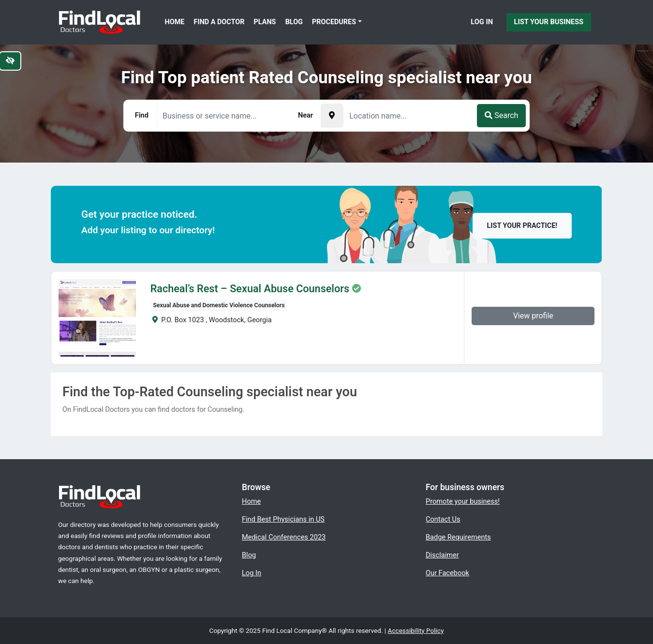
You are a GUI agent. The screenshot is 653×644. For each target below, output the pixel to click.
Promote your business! (463, 501)
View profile (533, 316)
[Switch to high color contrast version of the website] (10, 61)
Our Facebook (447, 573)
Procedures (334, 22)
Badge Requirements (458, 537)
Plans (265, 22)
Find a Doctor (219, 22)
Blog (294, 22)
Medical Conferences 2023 (284, 537)
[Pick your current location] (332, 116)
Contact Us (443, 519)
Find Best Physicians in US (283, 519)
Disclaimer (442, 555)
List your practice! (522, 226)
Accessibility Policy (416, 630)
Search (501, 115)
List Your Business (549, 22)
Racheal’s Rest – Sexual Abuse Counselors (250, 289)
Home (175, 22)
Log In (482, 22)
